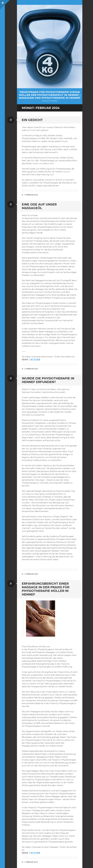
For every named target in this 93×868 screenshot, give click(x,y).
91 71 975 (35, 360)
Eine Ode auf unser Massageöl (39, 206)
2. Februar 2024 (31, 574)
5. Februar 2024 (31, 195)
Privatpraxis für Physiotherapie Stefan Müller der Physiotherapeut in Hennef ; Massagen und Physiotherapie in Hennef (50, 95)
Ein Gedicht (32, 120)
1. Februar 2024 (31, 862)
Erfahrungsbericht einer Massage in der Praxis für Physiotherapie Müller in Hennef (46, 589)
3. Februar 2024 (31, 369)
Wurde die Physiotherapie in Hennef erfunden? (48, 380)
